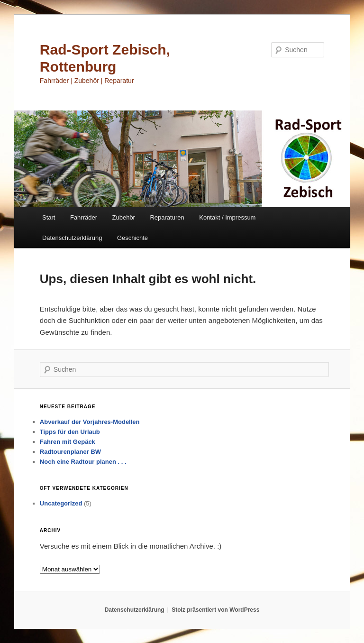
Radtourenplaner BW (70, 452)
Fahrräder (84, 217)
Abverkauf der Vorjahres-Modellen (90, 422)
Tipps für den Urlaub (70, 432)
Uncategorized (61, 503)
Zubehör (124, 217)
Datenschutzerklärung (72, 238)
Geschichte (132, 238)
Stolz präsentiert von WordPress (215, 610)
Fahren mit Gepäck (68, 442)
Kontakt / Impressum (227, 217)
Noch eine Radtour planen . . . (83, 462)
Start (49, 217)
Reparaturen (167, 217)
